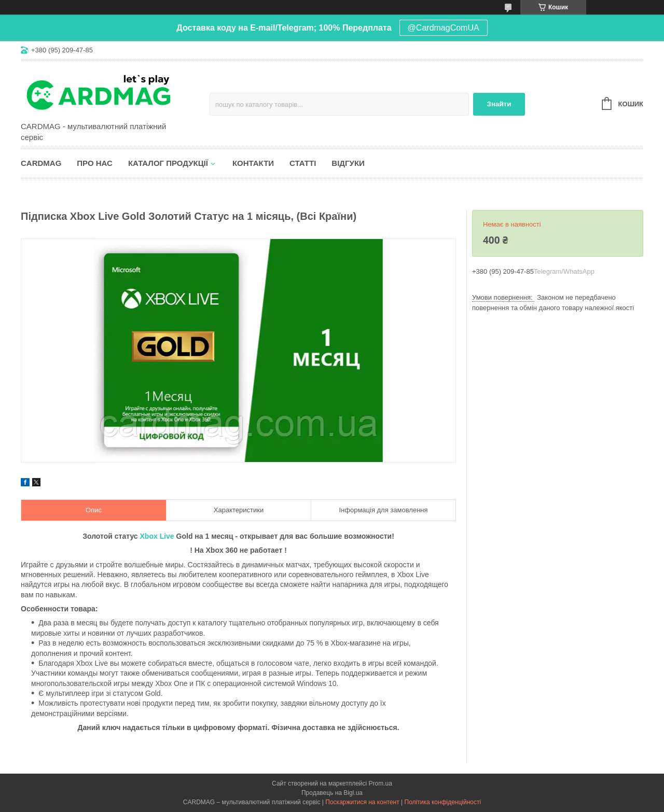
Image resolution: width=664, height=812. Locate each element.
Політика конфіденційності (443, 802)
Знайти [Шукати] (499, 104)
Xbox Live (157, 536)
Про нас (95, 163)
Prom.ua (381, 783)
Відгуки (348, 163)
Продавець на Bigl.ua (332, 793)
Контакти (253, 163)
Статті (303, 163)
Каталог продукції (168, 163)
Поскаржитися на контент (362, 802)
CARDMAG (41, 163)
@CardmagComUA (444, 28)
